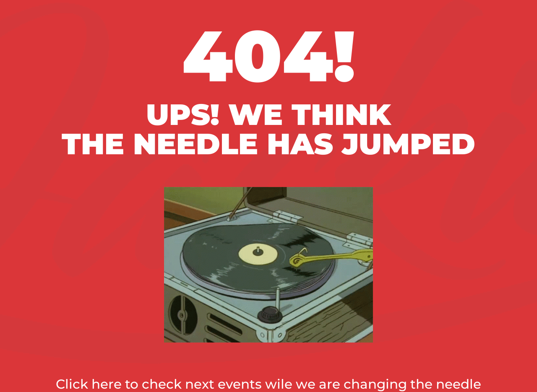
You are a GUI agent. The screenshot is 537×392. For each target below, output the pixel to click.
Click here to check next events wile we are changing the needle (268, 384)
